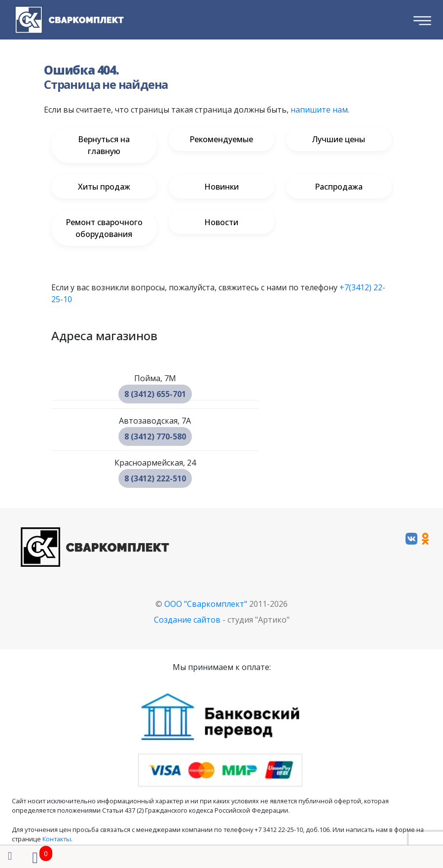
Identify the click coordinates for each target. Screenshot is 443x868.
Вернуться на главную (104, 145)
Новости (221, 222)
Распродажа (339, 187)
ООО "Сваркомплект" (206, 604)
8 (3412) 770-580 (155, 436)
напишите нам (319, 110)
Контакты (57, 839)
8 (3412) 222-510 (155, 478)
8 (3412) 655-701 (155, 394)
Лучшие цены (339, 139)
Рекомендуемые (221, 139)
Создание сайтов (187, 620)
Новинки (221, 187)
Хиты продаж (104, 187)
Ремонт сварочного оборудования (104, 228)
